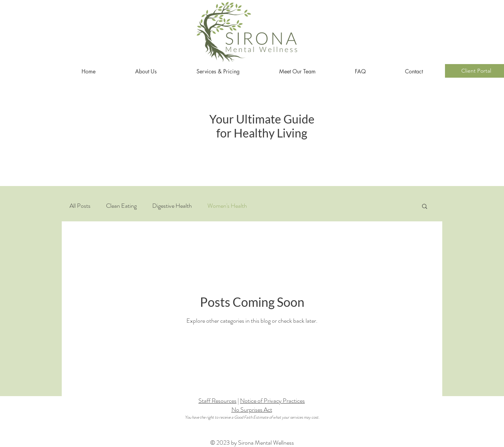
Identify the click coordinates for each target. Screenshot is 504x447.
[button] (425, 207)
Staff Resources (217, 401)
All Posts (80, 206)
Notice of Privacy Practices (272, 401)
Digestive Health (172, 206)
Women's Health (227, 206)
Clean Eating (121, 206)
